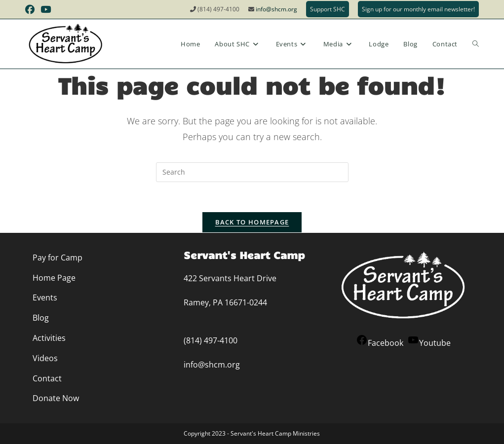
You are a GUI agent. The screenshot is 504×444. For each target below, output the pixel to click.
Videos (45, 358)
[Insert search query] (252, 172)
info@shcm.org (276, 9)
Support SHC (328, 9)
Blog (41, 318)
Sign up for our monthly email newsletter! (418, 9)
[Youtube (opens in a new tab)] (46, 9)
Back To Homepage (252, 222)
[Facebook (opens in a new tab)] (31, 9)
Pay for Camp (58, 258)
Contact (47, 378)
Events (45, 297)
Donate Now (56, 398)
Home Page (54, 278)
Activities (49, 338)
